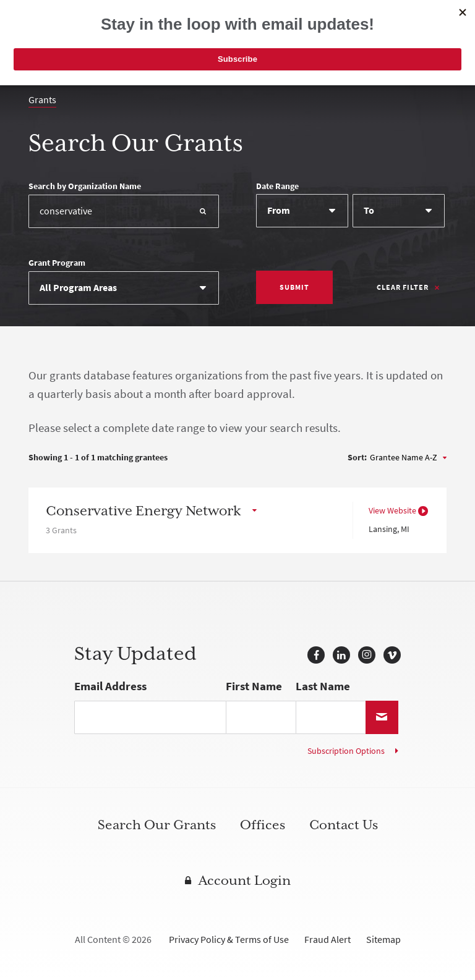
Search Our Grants (157, 825)
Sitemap (383, 940)
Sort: (357, 458)
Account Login (245, 881)
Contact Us (344, 825)
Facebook (316, 655)
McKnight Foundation (90, 28)
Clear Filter (403, 287)
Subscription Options (346, 751)
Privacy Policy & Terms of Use (229, 940)
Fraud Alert (327, 940)
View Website (392, 511)
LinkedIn (341, 655)
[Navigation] (432, 32)
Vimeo (392, 655)
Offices (263, 825)
